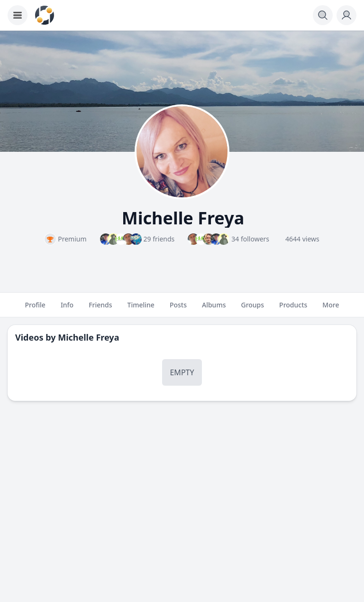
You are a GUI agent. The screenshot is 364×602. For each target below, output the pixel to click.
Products (293, 309)
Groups (252, 309)
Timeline (141, 309)
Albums (214, 309)
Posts (178, 309)
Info (67, 309)
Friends (100, 309)
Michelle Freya (88, 337)
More (331, 309)
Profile (35, 309)
